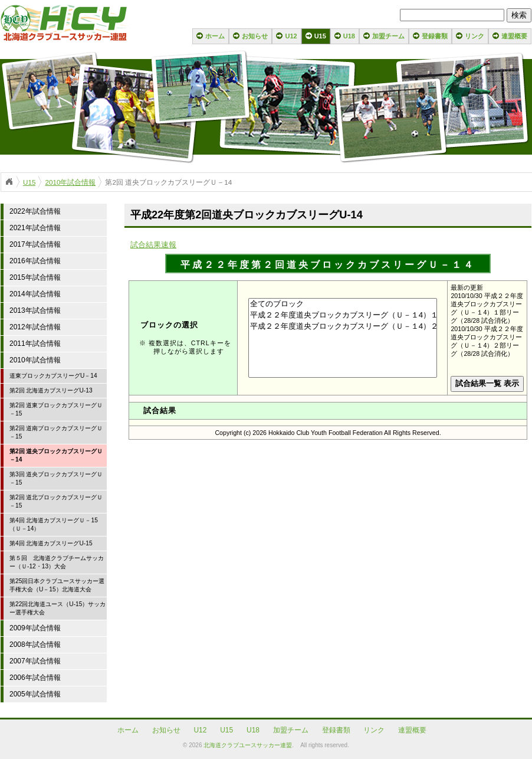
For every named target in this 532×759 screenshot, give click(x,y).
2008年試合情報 (35, 645)
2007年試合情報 (35, 661)
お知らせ (255, 36)
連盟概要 (514, 36)
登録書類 (435, 36)
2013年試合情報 (35, 310)
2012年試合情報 (35, 327)
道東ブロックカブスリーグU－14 (53, 376)
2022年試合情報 (35, 211)
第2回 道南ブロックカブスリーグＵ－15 (56, 432)
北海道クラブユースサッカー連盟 (248, 745)
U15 (320, 36)
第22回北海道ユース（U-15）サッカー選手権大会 (58, 608)
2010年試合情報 (70, 182)
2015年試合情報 (35, 277)
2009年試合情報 (35, 628)
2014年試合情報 (35, 294)
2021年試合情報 (35, 228)
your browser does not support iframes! (328, 427)
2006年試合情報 (35, 678)
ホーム (215, 36)
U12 (291, 36)
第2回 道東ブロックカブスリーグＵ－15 (56, 409)
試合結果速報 (153, 245)
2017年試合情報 (35, 244)
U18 (349, 36)
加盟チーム (388, 36)
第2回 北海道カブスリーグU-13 (51, 390)
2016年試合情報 (35, 261)
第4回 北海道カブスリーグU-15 (51, 543)
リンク (474, 36)
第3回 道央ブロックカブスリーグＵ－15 (56, 478)
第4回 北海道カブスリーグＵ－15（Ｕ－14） (54, 524)
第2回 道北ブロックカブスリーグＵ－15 (56, 501)
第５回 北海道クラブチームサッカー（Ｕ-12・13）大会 (57, 562)
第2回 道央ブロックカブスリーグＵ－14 (56, 455)
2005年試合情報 (35, 694)
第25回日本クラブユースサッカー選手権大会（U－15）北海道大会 (57, 585)
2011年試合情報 (35, 343)
